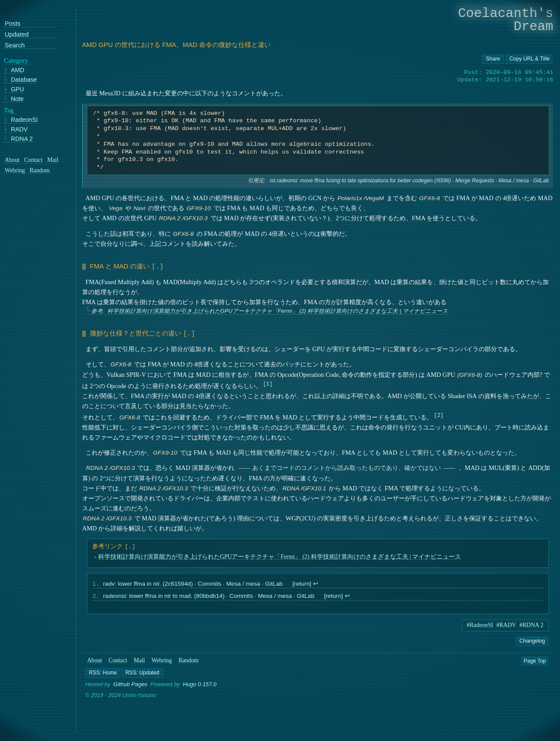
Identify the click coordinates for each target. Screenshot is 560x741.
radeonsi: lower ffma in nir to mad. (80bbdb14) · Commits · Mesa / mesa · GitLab (208, 596)
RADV (19, 129)
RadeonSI (24, 120)
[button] (103, 673)
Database (24, 80)
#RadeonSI (480, 625)
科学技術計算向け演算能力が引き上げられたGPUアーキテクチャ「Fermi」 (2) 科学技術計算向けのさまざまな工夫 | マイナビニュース (277, 310)
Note (17, 99)
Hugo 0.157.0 (200, 685)
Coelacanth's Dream (506, 20)
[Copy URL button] (493, 59)
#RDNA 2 (532, 625)
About (95, 660)
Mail (140, 660)
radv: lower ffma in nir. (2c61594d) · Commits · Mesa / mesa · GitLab (192, 583)
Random (189, 660)
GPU (17, 89)
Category (16, 60)
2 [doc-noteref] (438, 413)
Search (15, 45)
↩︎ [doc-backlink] (315, 583)
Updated (17, 35)
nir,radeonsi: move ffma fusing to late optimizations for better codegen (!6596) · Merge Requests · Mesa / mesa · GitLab (409, 181)
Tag (9, 110)
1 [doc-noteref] (268, 382)
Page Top (535, 661)
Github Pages (130, 685)
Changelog (532, 641)
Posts (13, 24)
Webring (162, 660)
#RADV (507, 625)
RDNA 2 (22, 139)
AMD (18, 70)
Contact (118, 660)
